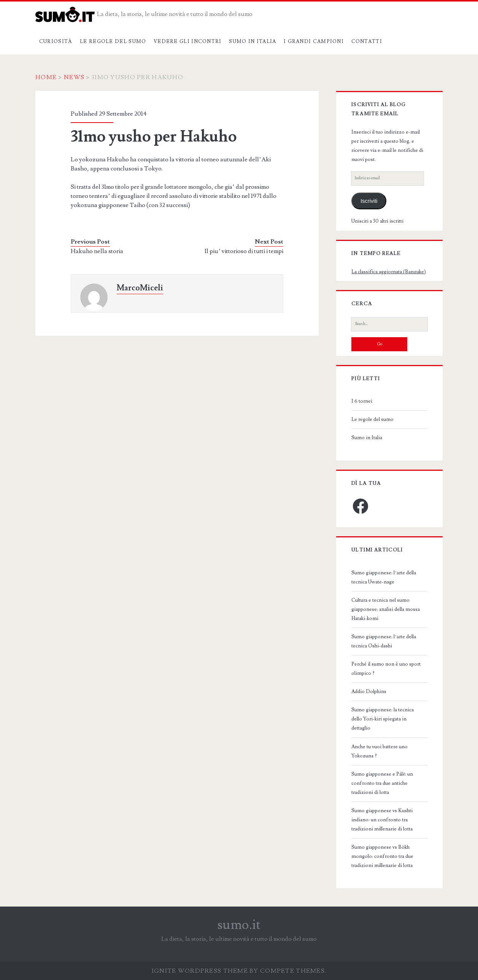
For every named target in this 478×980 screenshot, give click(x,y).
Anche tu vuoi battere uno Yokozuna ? (380, 751)
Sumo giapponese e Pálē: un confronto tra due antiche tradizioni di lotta (382, 783)
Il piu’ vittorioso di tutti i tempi (244, 251)
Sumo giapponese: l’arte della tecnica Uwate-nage (384, 577)
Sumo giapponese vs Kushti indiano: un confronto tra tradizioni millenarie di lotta (382, 820)
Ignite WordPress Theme (200, 971)
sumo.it (239, 925)
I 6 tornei (362, 401)
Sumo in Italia (252, 41)
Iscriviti (369, 201)
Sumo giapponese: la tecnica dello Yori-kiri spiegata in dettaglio (383, 719)
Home (46, 77)
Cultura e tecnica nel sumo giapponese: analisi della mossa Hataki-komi (386, 609)
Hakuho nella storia (97, 251)
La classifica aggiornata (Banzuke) (389, 272)
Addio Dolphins (369, 692)
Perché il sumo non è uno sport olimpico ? (386, 669)
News (74, 77)
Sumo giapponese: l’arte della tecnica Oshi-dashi (384, 641)
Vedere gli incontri (188, 41)
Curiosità (56, 41)
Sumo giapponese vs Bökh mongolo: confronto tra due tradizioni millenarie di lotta (382, 856)
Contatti (367, 41)
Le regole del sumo (113, 41)
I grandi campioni (314, 41)
